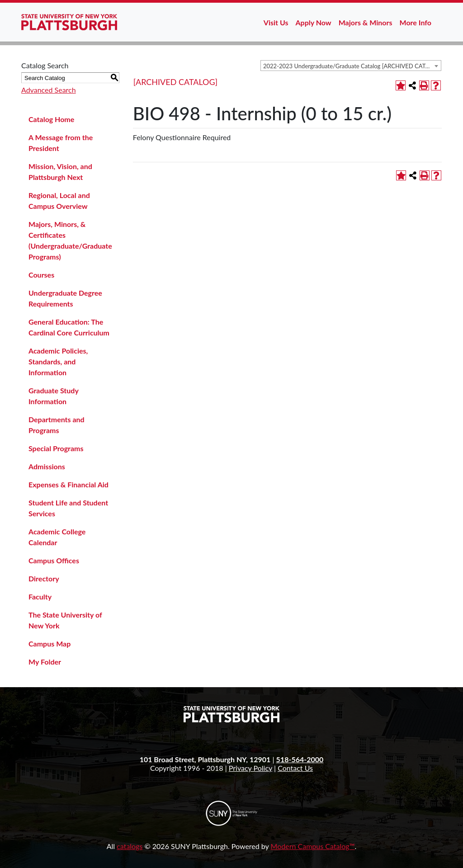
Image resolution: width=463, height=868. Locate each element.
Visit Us (276, 22)
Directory (44, 578)
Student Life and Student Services (68, 508)
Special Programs (56, 448)
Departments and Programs (57, 425)
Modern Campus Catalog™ (313, 846)
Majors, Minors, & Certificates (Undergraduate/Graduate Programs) (70, 240)
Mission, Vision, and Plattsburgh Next (60, 172)
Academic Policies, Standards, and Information (58, 361)
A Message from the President (61, 143)
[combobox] (351, 66)
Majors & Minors (366, 22)
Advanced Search (49, 90)
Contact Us (295, 768)
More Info (416, 22)
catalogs (130, 846)
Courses (41, 275)
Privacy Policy (250, 768)
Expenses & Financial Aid (69, 484)
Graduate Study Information (53, 396)
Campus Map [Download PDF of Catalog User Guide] (50, 644)
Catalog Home (51, 119)
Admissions (47, 466)
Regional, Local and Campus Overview (59, 200)
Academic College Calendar (57, 537)
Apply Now (314, 22)
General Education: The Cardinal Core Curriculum (69, 327)
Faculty (40, 597)
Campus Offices (54, 560)
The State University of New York (65, 620)
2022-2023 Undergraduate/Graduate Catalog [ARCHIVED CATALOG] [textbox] (352, 66)
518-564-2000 (300, 759)
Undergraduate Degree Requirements (65, 298)
